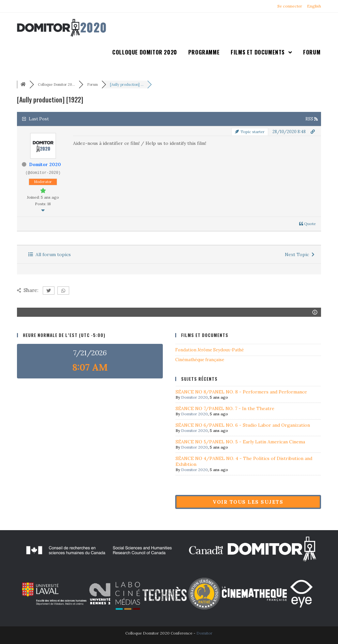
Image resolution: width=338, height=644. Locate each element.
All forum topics (50, 254)
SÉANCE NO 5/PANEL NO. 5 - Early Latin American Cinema (240, 442)
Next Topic (300, 254)
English (314, 6)
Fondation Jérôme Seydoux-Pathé (209, 350)
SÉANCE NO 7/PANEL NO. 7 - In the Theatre (225, 408)
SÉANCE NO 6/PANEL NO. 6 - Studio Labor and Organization (243, 425)
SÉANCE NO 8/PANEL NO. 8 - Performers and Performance (241, 392)
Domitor (204, 633)
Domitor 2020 (45, 164)
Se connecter (290, 6)
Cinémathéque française (200, 360)
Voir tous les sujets (248, 502)
